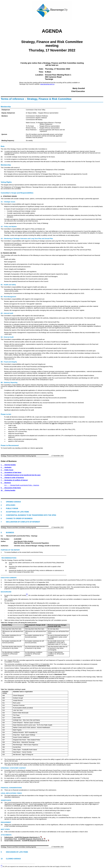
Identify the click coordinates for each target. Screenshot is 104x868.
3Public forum (7, 470)
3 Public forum (9, 508)
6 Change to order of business (17, 519)
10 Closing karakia (11, 859)
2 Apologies (8, 505)
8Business (6, 483)
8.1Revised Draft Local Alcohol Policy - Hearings (22, 485)
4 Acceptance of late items (15, 512)
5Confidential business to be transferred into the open (21, 475)
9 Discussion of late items (14, 852)
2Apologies (6, 467)
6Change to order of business (12, 478)
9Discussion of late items (11, 488)
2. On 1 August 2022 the (10, 580)
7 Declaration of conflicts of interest (20, 522)
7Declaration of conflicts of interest (14, 480)
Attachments (6, 835)
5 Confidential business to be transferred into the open (28, 515)
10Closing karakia (8, 490)
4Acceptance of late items (11, 472)
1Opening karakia (8, 465)
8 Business (7, 533)
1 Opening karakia (11, 502)
